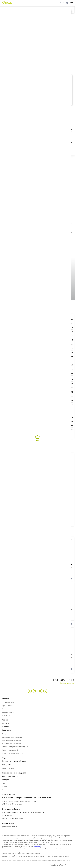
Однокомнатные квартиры (12, 737)
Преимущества (8, 706)
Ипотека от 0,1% (8, 768)
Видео (4, 787)
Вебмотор (68, 865)
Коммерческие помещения (14, 773)
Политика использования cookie (58, 856)
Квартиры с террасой (10, 750)
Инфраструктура (8, 712)
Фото (4, 783)
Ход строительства (10, 776)
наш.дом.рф (37, 846)
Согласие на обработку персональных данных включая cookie (23, 856)
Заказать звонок (67, 683)
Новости (6, 723)
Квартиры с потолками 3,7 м (13, 753)
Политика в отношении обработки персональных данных (22, 853)
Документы (6, 715)
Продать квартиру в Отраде (14, 761)
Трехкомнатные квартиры (12, 744)
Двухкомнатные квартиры (12, 740)
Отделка (6, 758)
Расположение (7, 709)
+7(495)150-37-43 (63, 680)
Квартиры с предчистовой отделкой (16, 747)
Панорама (6, 790)
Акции (5, 720)
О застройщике (8, 702)
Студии (5, 734)
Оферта (5, 727)
